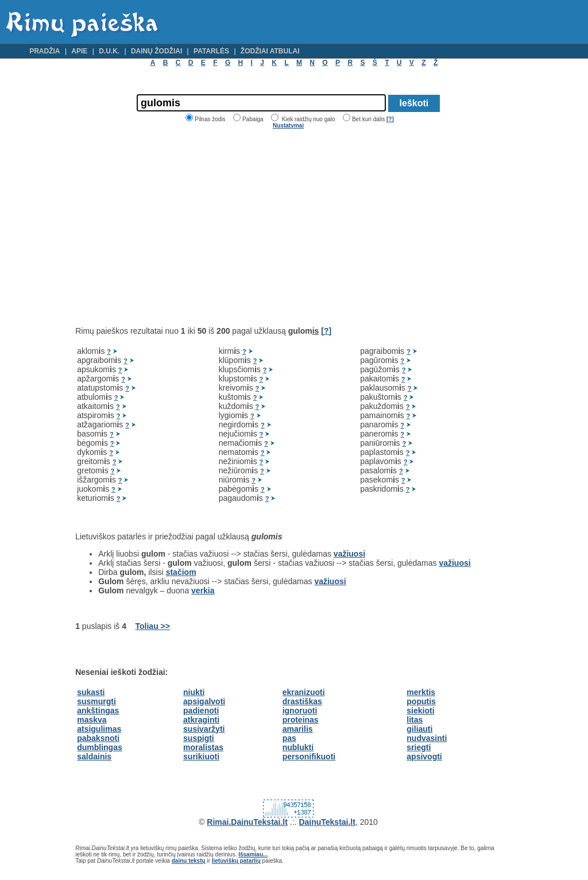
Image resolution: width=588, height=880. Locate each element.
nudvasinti (427, 738)
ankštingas (98, 711)
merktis (421, 692)
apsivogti (424, 757)
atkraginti (201, 720)
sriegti (419, 747)
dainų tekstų (189, 861)
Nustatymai (288, 126)
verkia (203, 590)
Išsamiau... (253, 854)
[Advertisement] (172, 227)
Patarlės (211, 51)
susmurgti (96, 701)
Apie (79, 51)
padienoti (201, 711)
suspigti (199, 738)
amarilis (298, 729)
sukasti (91, 692)
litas (415, 720)
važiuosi (349, 554)
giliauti (419, 729)
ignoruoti (300, 711)
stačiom (181, 572)
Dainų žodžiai (156, 51)
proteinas (301, 720)
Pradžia (45, 51)
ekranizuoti (304, 692)
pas (289, 738)
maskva (92, 720)
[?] (390, 119)
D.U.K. (109, 51)
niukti (194, 692)
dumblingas (100, 747)
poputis (421, 701)
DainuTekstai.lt (327, 822)
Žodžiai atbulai (270, 51)
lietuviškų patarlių (236, 861)
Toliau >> (153, 626)
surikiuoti (201, 757)
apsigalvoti (204, 701)
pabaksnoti (98, 738)
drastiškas (302, 701)
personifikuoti (309, 757)
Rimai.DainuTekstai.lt (247, 822)
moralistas (203, 747)
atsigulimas (99, 729)
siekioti (420, 711)
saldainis (94, 757)
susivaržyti (204, 729)
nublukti (298, 747)
